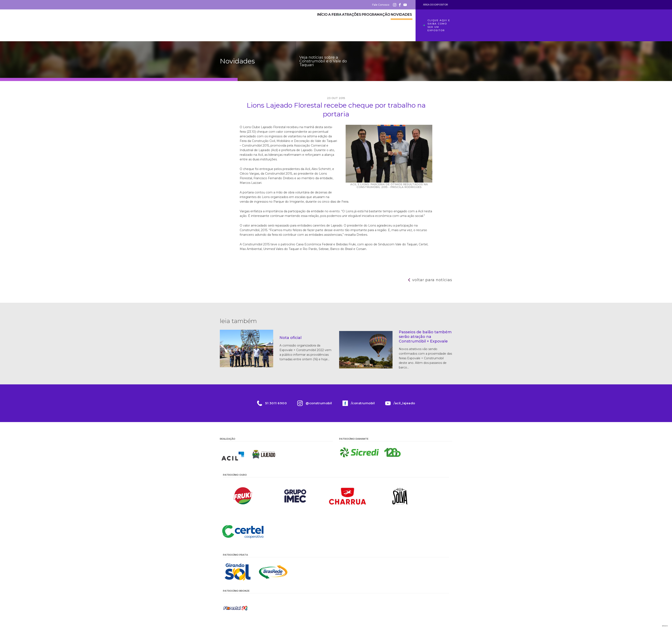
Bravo (665, 626)
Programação (369, 22)
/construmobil (363, 403)
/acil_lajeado (404, 403)
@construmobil (319, 403)
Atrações (340, 22)
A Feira (317, 22)
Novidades (399, 22)
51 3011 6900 (276, 403)
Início (297, 22)
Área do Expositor (436, 5)
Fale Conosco (381, 5)
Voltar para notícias (432, 280)
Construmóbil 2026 (243, 25)
